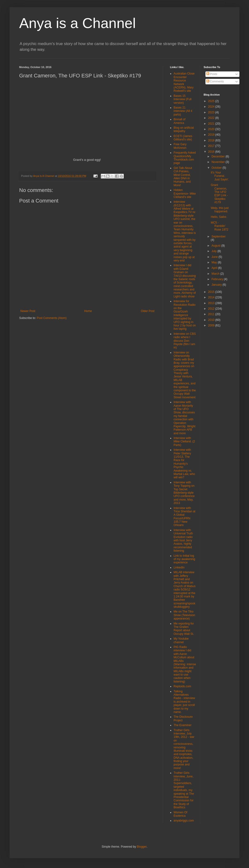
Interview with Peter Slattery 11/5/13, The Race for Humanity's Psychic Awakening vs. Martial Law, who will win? (184, 464)
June (215, 257)
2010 (212, 320)
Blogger (142, 847)
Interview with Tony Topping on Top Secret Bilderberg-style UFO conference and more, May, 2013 (184, 493)
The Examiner (183, 725)
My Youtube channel (181, 640)
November (218, 162)
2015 (212, 292)
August (216, 246)
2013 (212, 303)
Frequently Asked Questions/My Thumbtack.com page (185, 158)
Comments (215, 81)
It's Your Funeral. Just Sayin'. (220, 176)
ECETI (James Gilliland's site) (183, 138)
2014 (212, 297)
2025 (212, 101)
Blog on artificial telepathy (184, 129)
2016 (212, 152)
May (215, 262)
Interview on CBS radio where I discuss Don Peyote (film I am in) (185, 341)
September (218, 237)
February (218, 279)
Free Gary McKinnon (180, 146)
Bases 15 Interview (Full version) (183, 99)
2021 (212, 124)
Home (88, 311)
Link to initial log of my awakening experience (184, 559)
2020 (212, 129)
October (217, 168)
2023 (212, 112)
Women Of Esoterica (180, 814)
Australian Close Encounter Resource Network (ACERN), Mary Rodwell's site (184, 82)
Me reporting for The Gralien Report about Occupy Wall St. (184, 629)
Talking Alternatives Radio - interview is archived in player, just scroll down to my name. (184, 702)
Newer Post (28, 311)
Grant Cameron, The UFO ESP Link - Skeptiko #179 (219, 194)
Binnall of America (179, 121)
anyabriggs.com (184, 821)
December (218, 156)
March (216, 274)
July (214, 251)
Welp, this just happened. (220, 210)
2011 (212, 314)
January (217, 285)
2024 (212, 107)
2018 (212, 140)
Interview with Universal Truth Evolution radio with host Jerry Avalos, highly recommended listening (183, 540)
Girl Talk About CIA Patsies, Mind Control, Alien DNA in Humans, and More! (183, 177)
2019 (212, 135)
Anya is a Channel (77, 23)
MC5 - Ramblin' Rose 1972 (219, 226)
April (215, 268)
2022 (212, 118)
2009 (212, 325)
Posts (212, 74)
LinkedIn (179, 567)
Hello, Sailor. (219, 217)
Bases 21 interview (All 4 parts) (183, 111)
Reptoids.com (182, 686)
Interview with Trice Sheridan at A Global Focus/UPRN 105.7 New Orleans (184, 517)
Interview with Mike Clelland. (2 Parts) (184, 442)
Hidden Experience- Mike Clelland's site (185, 194)
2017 (212, 146)
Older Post (148, 311)
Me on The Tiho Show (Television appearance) (184, 615)
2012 (212, 309)
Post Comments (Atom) (52, 318)
